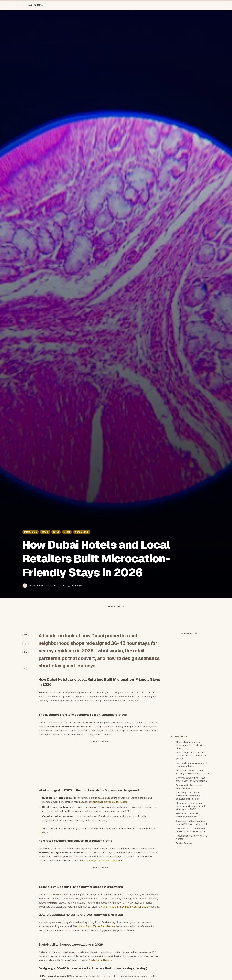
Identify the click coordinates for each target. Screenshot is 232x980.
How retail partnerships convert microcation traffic (191, 765)
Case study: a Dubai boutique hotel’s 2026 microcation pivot (191, 823)
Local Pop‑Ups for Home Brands (103, 861)
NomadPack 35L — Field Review (97, 926)
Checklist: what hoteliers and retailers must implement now (190, 830)
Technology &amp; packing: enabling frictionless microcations (193, 772)
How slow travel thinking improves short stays (188, 815)
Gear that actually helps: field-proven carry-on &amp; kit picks (192, 779)
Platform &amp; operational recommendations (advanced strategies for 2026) (190, 806)
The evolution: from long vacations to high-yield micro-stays (191, 745)
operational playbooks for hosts (108, 802)
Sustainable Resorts (100, 960)
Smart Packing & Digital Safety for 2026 (125, 907)
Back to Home (33, 5)
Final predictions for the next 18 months (192, 837)
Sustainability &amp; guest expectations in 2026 (189, 787)
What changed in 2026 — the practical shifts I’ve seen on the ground (191, 756)
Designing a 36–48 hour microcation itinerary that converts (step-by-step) (188, 796)
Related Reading (184, 843)
